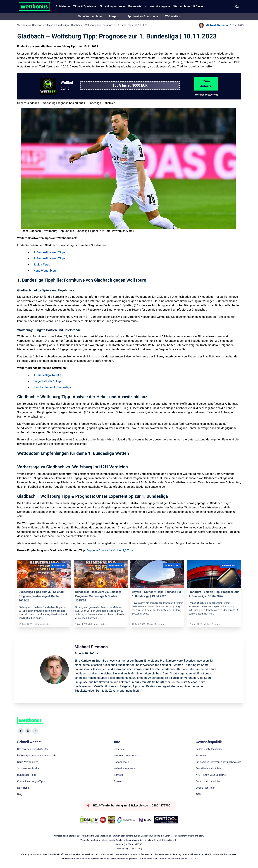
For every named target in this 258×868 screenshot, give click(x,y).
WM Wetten (173, 16)
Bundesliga (62, 25)
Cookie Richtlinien (205, 788)
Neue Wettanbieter (90, 16)
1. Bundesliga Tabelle (47, 375)
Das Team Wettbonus (126, 756)
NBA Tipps (23, 788)
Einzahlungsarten (111, 6)
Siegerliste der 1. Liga (48, 381)
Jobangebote (121, 762)
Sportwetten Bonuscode (143, 16)
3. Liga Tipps (42, 265)
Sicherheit (201, 756)
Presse (118, 781)
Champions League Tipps (31, 781)
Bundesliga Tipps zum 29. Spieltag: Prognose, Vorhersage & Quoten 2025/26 (98, 596)
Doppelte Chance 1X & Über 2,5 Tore (110, 550)
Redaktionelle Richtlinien (209, 749)
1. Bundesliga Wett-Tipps (49, 252)
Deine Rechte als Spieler (209, 769)
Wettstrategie (158, 6)
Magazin (115, 16)
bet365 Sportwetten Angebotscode (37, 756)
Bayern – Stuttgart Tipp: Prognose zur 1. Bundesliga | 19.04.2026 (157, 594)
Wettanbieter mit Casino (189, 6)
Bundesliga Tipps (27, 775)
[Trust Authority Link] (126, 820)
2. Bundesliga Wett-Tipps (49, 259)
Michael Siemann (217, 25)
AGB (198, 794)
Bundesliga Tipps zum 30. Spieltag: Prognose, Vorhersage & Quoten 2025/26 (42, 596)
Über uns (119, 749)
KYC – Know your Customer (211, 775)
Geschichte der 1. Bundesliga (52, 387)
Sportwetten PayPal (28, 769)
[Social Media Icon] (21, 731)
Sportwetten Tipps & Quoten (33, 749)
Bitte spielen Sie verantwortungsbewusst (218, 762)
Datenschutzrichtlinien (208, 781)
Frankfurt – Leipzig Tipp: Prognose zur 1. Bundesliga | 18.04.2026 (214, 594)
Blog (20, 794)
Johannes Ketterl (42, 624)
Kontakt (118, 775)
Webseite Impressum (126, 769)
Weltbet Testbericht (206, 95)
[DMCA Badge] (89, 820)
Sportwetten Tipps (43, 25)
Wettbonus (23, 25)
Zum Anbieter (206, 84)
